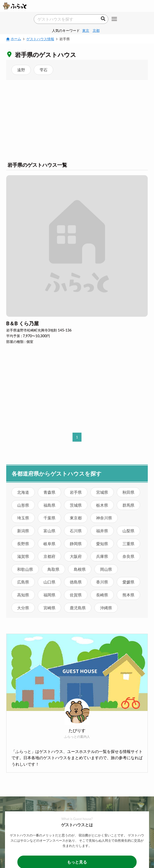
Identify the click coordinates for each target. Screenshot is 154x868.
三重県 (128, 544)
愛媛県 (128, 582)
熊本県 (128, 595)
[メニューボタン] (114, 19)
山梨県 (128, 531)
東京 (86, 30)
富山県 (49, 531)
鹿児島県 (78, 608)
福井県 (102, 531)
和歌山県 (25, 569)
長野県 (23, 544)
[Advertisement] (77, 120)
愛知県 (102, 544)
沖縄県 (106, 608)
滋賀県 (23, 556)
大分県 (23, 608)
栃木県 (102, 505)
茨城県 (76, 505)
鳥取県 (53, 569)
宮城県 (102, 492)
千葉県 (49, 518)
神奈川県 (104, 518)
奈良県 (128, 556)
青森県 (49, 492)
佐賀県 (76, 595)
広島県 (23, 582)
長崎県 (102, 595)
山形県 (23, 505)
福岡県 (49, 595)
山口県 (49, 582)
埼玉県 (23, 518)
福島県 (49, 505)
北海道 (23, 492)
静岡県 (76, 544)
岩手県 (76, 492)
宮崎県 (49, 608)
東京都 (76, 518)
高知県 (23, 595)
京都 (96, 30)
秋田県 (128, 492)
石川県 (76, 531)
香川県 (102, 582)
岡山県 (106, 569)
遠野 (21, 70)
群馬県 (128, 505)
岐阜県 (49, 544)
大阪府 (76, 556)
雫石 (43, 70)
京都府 (49, 556)
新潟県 (23, 531)
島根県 (80, 569)
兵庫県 (102, 556)
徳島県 (76, 582)
